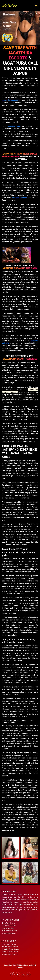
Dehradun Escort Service (10, 949)
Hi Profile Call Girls (8, 923)
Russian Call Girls (8, 928)
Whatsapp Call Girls (9, 933)
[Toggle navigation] (36, 6)
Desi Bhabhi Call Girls (9, 931)
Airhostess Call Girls (9, 926)
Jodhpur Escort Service (10, 952)
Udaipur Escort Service (10, 954)
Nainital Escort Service (10, 947)
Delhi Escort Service (9, 944)
